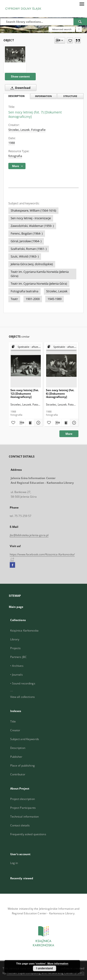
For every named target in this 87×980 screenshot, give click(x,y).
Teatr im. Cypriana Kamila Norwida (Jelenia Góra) (40, 274)
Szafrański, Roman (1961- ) (29, 249)
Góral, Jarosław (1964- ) (26, 241)
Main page (16, 607)
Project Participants (23, 808)
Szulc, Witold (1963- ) (25, 256)
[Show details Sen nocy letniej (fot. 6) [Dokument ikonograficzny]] (74, 423)
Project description (23, 799)
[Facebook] (12, 565)
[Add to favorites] (70, 40)
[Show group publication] (26, 347)
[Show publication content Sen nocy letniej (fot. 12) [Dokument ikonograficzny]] (30, 423)
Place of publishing (23, 766)
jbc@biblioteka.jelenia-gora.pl (29, 535)
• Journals (16, 675)
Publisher (16, 757)
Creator (15, 730)
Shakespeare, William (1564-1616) (33, 211)
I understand (45, 968)
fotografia (15, 156)
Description (18, 748)
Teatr (14, 299)
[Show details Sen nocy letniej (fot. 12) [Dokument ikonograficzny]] (38, 423)
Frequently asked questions (28, 834)
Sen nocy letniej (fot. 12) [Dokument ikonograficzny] (25, 393)
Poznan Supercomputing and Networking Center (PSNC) (46, 973)
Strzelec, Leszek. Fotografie (27, 130)
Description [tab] (16, 96)
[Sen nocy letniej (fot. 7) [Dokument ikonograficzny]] (15, 54)
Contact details (20, 825)
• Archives (17, 666)
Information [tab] (43, 96)
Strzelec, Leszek (57, 291)
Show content (20, 76)
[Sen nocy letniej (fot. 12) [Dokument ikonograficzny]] (26, 366)
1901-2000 (33, 299)
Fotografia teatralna (24, 291)
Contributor (18, 774)
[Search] (80, 22)
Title (13, 721)
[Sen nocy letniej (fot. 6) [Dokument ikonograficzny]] (61, 366)
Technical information (25, 817)
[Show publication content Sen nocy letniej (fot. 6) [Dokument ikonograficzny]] (66, 423)
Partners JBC (18, 657)
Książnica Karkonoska (24, 630)
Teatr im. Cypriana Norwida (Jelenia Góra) (39, 284)
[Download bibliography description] (21, 423)
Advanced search (62, 29)
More (69, 434)
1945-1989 (55, 299)
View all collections (23, 697)
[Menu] (82, 4)
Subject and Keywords (25, 739)
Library (15, 639)
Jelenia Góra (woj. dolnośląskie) (32, 264)
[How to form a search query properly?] (79, 29)
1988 (12, 143)
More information (58, 964)
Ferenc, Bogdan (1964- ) (27, 234)
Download (19, 88)
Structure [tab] (70, 96)
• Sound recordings (23, 683)
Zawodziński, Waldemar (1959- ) (32, 226)
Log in (14, 863)
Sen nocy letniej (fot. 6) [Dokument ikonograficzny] (60, 393)
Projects (16, 648)
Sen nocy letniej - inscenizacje (31, 218)
